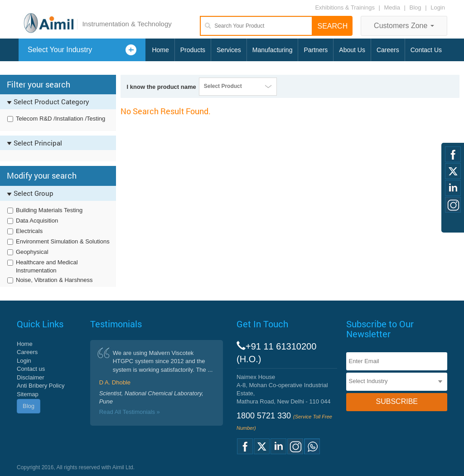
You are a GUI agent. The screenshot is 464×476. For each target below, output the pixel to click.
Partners (316, 50)
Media (393, 7)
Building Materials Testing (49, 210)
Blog (416, 7)
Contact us (31, 369)
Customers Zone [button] (404, 26)
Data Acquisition (37, 221)
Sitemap (28, 394)
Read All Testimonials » (130, 412)
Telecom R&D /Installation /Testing (60, 119)
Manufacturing (273, 50)
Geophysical (32, 252)
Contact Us (426, 50)
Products (193, 50)
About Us (352, 50)
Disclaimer (31, 377)
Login (438, 7)
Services (229, 50)
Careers (388, 50)
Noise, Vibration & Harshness (54, 280)
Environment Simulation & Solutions (63, 241)
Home (160, 50)
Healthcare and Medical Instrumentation (47, 267)
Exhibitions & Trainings (345, 7)
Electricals (29, 231)
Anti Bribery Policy (41, 386)
